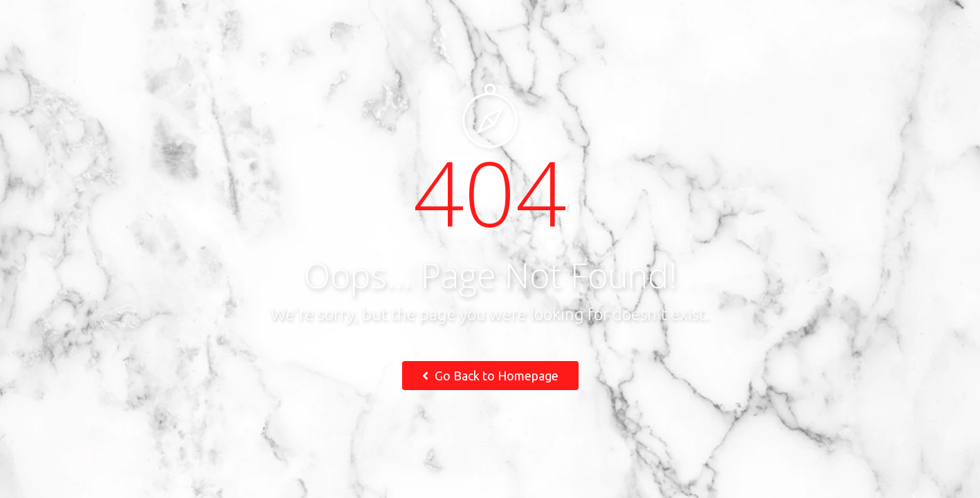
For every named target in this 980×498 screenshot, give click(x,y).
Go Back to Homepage (490, 376)
